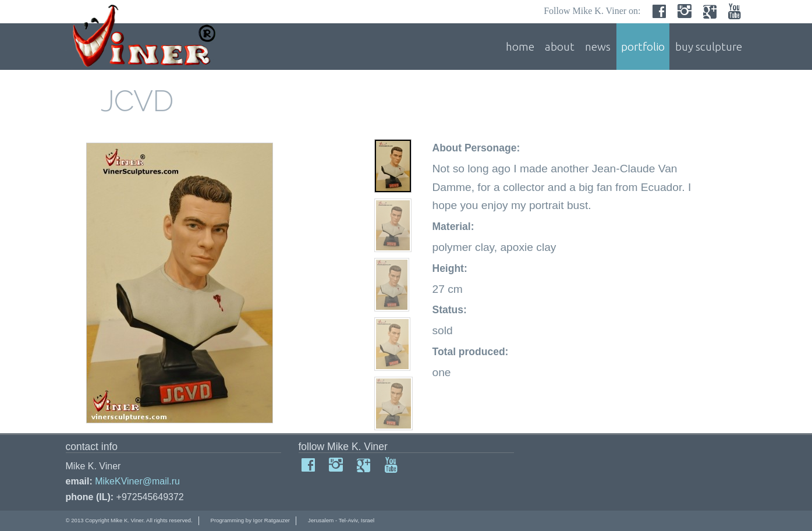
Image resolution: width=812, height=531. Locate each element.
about (560, 47)
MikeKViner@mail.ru (137, 481)
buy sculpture (709, 47)
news (598, 47)
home (520, 47)
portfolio (643, 47)
